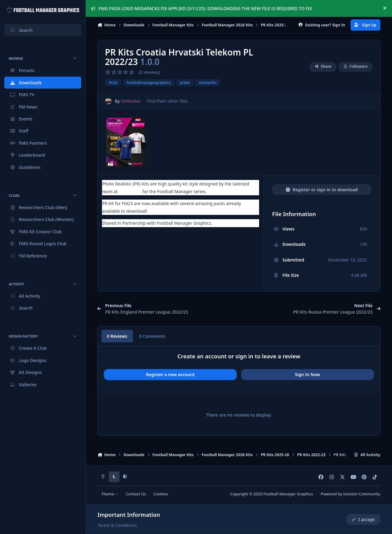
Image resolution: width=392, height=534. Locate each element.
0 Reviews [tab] (117, 336)
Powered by (350, 494)
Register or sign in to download (322, 190)
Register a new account (170, 374)
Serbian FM (130, 191)
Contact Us (136, 494)
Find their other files (168, 101)
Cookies (161, 494)
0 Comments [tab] (152, 336)
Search (21, 30)
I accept (363, 519)
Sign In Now (307, 374)
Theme (110, 494)
